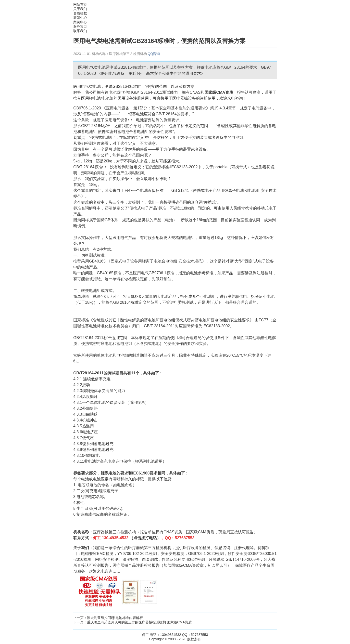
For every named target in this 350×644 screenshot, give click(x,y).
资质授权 (80, 13)
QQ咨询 (154, 54)
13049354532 (171, 635)
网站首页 (80, 4)
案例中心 (80, 22)
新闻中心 (80, 18)
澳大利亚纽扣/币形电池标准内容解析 (115, 618)
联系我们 (80, 31)
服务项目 (80, 26)
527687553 (200, 635)
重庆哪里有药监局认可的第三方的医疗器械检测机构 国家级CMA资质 (139, 622)
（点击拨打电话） (145, 538)
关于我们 (80, 9)
